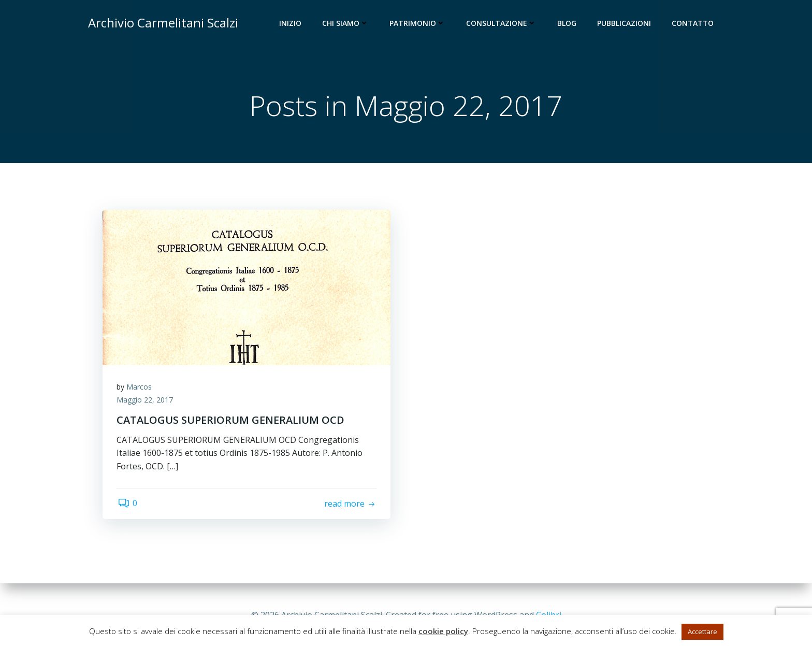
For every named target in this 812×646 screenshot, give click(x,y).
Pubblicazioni (625, 24)
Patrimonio (418, 24)
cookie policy (443, 631)
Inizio (291, 24)
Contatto (694, 24)
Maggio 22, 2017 (146, 402)
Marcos (141, 389)
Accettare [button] (702, 631)
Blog (568, 24)
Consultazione (502, 24)
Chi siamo (346, 24)
